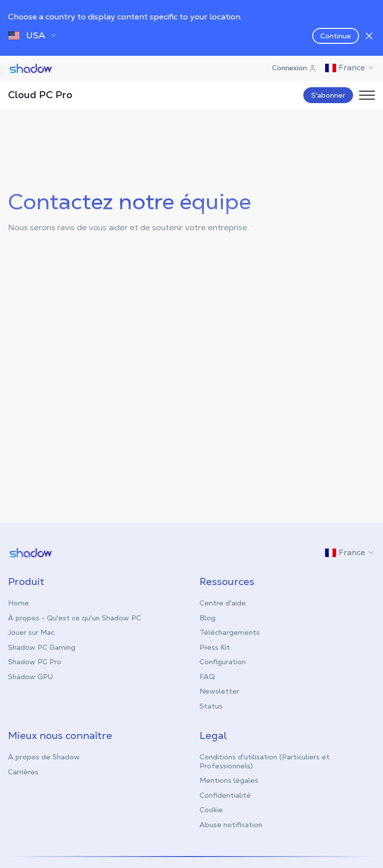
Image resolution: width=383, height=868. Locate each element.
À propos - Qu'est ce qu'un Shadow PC (75, 617)
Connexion (294, 68)
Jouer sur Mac (31, 632)
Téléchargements (230, 632)
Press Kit (215, 647)
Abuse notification (231, 824)
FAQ (207, 676)
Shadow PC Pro (35, 661)
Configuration (223, 661)
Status (211, 706)
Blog (207, 617)
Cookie (211, 809)
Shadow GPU (30, 676)
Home (18, 602)
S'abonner (328, 95)
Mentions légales (229, 780)
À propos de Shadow (44, 756)
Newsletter (219, 691)
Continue (336, 36)
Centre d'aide (223, 602)
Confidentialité (225, 795)
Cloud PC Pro (40, 95)
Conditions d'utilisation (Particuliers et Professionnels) (265, 761)
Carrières (23, 771)
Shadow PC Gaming (42, 647)
